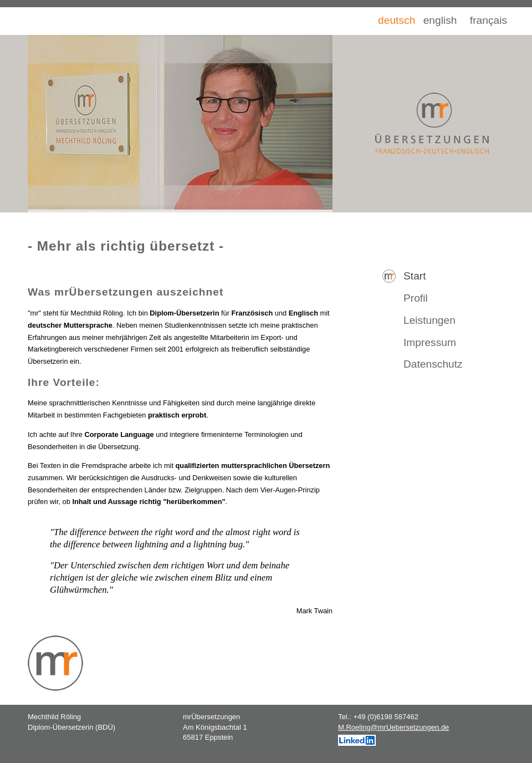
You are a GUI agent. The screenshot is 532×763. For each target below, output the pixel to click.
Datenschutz (433, 364)
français (488, 20)
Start (415, 276)
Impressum (430, 342)
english (440, 20)
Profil (416, 298)
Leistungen (429, 320)
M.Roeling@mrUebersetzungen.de (393, 727)
